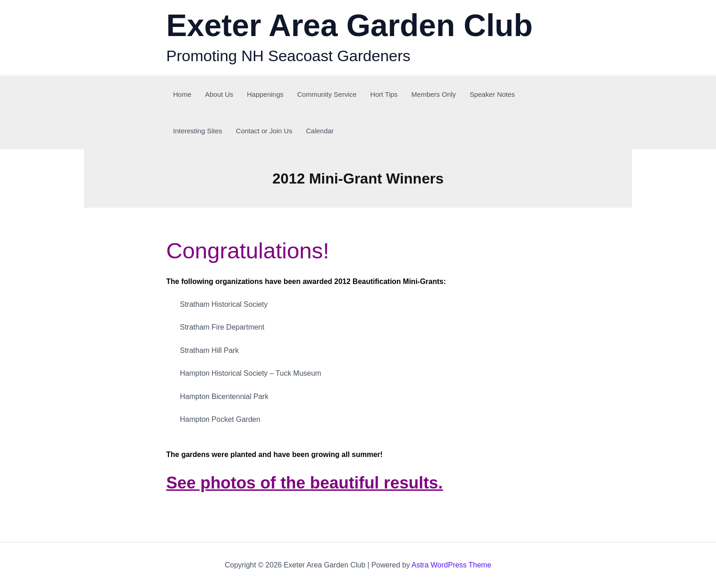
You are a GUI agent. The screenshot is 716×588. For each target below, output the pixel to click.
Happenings (265, 94)
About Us (219, 94)
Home (182, 94)
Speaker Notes (492, 94)
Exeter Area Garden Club (349, 25)
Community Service (327, 94)
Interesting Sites (198, 131)
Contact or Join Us (264, 131)
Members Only (434, 94)
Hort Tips (384, 94)
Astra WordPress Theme (451, 565)
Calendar (320, 131)
